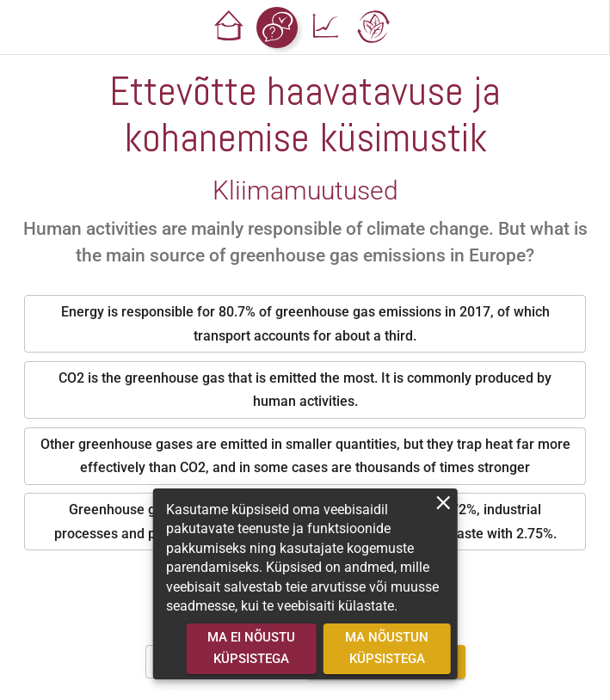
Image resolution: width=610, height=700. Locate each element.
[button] (229, 28)
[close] (444, 503)
